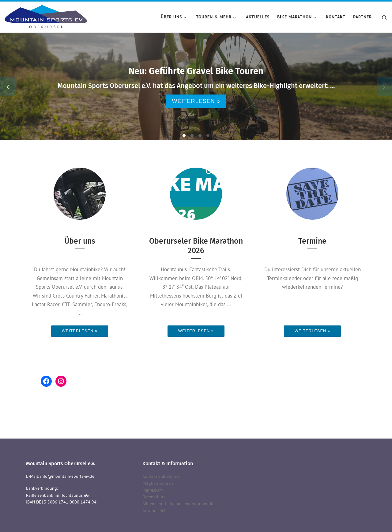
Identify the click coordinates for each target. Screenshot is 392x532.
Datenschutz (154, 497)
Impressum (153, 490)
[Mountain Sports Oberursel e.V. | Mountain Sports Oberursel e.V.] (46, 16)
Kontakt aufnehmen (161, 476)
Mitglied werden (158, 483)
